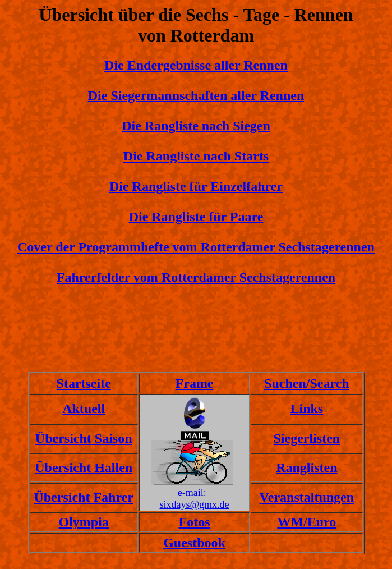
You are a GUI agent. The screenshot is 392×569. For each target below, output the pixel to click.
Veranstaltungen (307, 497)
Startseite (84, 383)
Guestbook (194, 543)
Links (306, 409)
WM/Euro (306, 522)
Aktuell (84, 409)
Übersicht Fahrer (84, 497)
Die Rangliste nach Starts (196, 156)
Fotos (195, 522)
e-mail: (192, 493)
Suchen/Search (307, 383)
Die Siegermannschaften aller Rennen (196, 95)
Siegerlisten (307, 438)
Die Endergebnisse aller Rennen (196, 65)
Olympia (84, 522)
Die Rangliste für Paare (196, 217)
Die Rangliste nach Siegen (196, 126)
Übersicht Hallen (84, 467)
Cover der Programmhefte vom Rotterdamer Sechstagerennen (196, 247)
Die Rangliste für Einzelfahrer (196, 186)
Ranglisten (306, 467)
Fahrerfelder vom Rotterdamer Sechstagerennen (196, 277)
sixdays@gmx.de (195, 504)
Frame (195, 383)
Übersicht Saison (84, 438)
